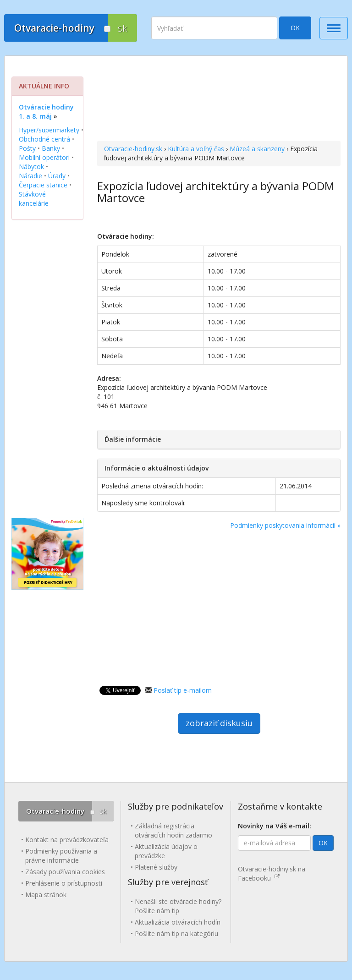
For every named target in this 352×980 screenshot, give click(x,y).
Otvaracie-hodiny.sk (133, 149)
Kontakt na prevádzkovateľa (67, 840)
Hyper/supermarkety (49, 130)
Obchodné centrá (44, 139)
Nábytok (31, 167)
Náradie (30, 176)
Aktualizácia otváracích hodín (178, 922)
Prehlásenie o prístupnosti (64, 883)
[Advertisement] (219, 99)
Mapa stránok (46, 895)
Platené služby (156, 867)
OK (295, 28)
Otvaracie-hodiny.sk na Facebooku (272, 873)
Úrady (57, 176)
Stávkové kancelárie (34, 199)
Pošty (27, 148)
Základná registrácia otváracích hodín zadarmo (173, 830)
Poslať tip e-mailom (183, 690)
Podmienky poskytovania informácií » (285, 525)
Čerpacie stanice (43, 185)
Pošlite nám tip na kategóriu (176, 933)
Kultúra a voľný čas (196, 149)
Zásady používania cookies (65, 872)
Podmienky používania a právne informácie (61, 856)
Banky (51, 148)
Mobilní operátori (44, 157)
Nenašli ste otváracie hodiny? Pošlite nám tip (178, 906)
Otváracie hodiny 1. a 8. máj (46, 112)
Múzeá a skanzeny (257, 149)
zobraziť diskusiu (219, 723)
